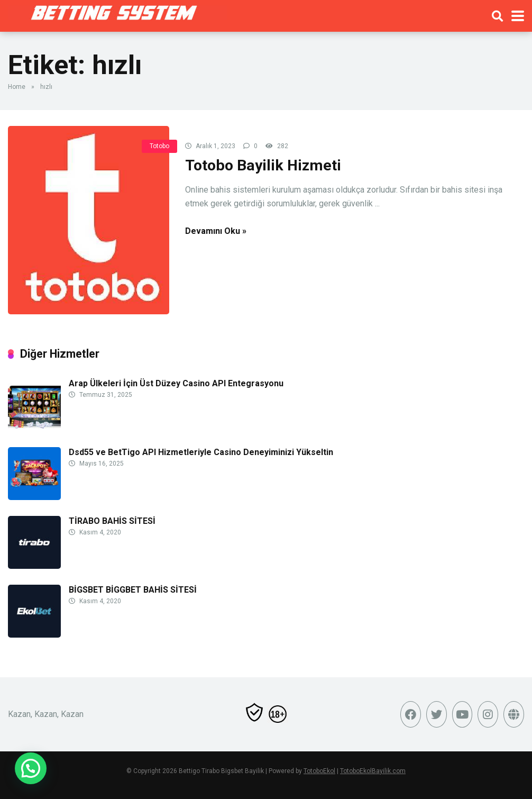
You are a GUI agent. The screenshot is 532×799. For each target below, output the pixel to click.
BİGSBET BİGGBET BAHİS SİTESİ (133, 590)
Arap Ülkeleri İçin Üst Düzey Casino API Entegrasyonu (176, 383)
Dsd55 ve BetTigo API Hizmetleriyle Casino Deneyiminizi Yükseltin (201, 452)
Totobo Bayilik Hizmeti (263, 165)
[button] (31, 768)
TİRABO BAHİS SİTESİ (112, 521)
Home (17, 87)
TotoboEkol (319, 771)
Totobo (159, 146)
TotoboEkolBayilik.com (373, 771)
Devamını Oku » (216, 231)
